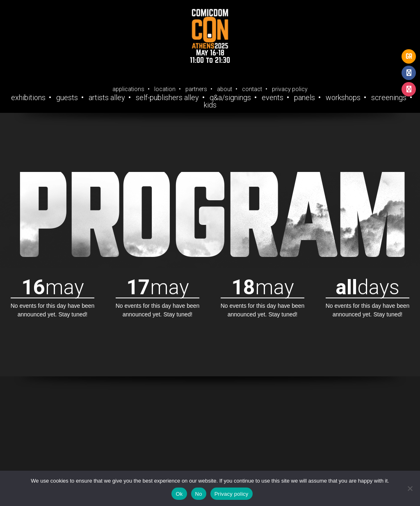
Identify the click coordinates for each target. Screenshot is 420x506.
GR (409, 56)
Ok (179, 494)
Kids (210, 105)
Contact (252, 89)
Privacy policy (232, 494)
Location (165, 89)
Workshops (343, 98)
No (199, 494)
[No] (410, 488)
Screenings (389, 98)
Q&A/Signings (230, 98)
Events (273, 98)
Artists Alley (107, 98)
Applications (128, 89)
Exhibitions (28, 98)
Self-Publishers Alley (167, 98)
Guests (67, 98)
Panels (305, 98)
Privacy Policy (290, 89)
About (225, 89)
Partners (196, 89)
